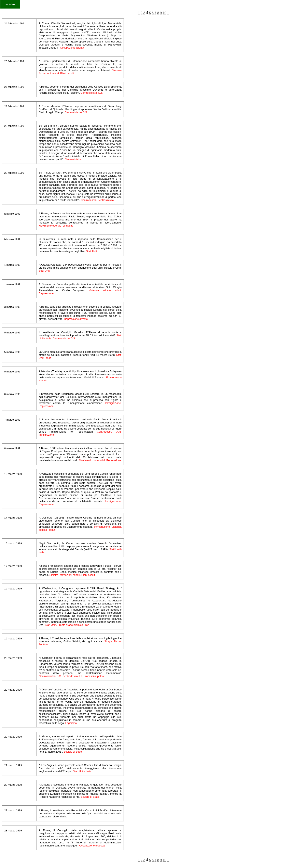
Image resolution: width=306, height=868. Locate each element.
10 (165, 13)
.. (168, 13)
